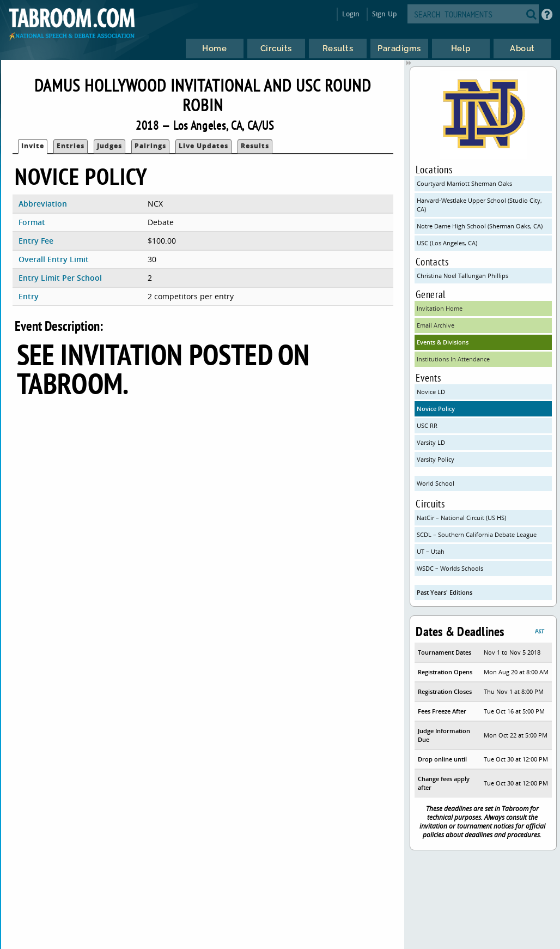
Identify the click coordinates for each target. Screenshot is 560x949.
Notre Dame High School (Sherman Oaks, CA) (480, 226)
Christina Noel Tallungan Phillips (462, 276)
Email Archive (436, 325)
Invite (33, 146)
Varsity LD (431, 442)
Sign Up (384, 14)
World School (436, 483)
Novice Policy (436, 409)
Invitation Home (440, 308)
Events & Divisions (443, 342)
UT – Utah (431, 551)
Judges (109, 146)
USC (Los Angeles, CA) (447, 243)
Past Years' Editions (445, 592)
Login (351, 14)
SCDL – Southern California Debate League (477, 534)
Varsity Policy (436, 459)
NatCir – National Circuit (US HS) (461, 518)
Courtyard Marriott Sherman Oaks (464, 183)
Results (255, 146)
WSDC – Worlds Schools (450, 568)
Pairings (150, 146)
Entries (71, 146)
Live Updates (203, 146)
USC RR (427, 425)
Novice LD (431, 392)
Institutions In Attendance (453, 359)
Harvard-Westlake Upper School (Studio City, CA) (479, 205)
